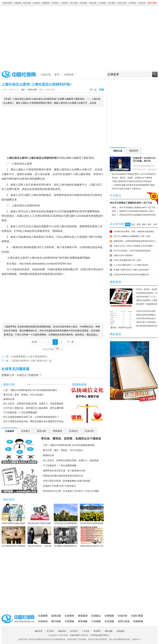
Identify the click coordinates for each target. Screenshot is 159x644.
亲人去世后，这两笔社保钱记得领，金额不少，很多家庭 (71, 460)
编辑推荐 (134, 151)
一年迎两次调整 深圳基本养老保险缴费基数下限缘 (133, 185)
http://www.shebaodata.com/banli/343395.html (45, 264)
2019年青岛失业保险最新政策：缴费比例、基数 (66, 514)
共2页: (35, 342)
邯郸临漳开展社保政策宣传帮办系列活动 (63, 476)
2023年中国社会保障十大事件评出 (127, 189)
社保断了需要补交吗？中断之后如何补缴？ (132, 270)
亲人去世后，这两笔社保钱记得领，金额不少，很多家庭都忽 (33, 404)
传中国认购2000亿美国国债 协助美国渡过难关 (13, 537)
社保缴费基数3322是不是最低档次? (29, 357)
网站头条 (118, 151)
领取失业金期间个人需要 (147, 300)
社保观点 (55, 3)
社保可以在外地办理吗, (146, 311)
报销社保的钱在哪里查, (146, 315)
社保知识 (65, 3)
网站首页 (39, 631)
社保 (14, 158)
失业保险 (112, 3)
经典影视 (138, 621)
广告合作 (86, 631)
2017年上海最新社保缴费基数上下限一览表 (132, 236)
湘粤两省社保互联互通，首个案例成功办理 (64, 471)
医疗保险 (74, 3)
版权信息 (62, 631)
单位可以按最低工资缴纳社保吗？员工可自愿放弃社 (134, 174)
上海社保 (34, 158)
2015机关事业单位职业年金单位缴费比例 (131, 275)
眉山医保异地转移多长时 (147, 326)
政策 (114, 211)
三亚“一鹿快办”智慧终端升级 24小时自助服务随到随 (69, 445)
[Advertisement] (31, 37)
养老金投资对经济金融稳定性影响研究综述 (137, 215)
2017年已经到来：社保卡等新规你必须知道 (132, 251)
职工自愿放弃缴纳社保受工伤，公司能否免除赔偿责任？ (31, 417)
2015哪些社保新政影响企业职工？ (66, 537)
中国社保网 (7, 3)
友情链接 (120, 631)
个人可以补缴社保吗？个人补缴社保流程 (131, 265)
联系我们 (97, 631)
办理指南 (132, 3)
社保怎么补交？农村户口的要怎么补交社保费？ (134, 246)
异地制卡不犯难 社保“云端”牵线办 (60, 486)
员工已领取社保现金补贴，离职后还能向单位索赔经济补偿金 (33, 421)
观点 (114, 215)
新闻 (114, 208)
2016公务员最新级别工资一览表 (127, 260)
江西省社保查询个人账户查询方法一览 (31, 361)
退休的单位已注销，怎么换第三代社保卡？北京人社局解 (71, 491)
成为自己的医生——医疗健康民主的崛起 (40, 537)
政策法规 (27, 3)
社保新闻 (18, 3)
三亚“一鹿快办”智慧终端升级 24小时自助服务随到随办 (30, 390)
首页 (57, 75)
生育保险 (83, 3)
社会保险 (27, 174)
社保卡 (47, 185)
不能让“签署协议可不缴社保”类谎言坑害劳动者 (132, 181)
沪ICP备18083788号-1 (100, 635)
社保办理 (89, 431)
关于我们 (50, 631)
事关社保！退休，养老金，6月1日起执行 (24, 395)
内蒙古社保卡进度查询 (123, 255)
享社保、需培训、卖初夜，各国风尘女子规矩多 (71, 439)
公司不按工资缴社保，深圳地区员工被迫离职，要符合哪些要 (33, 408)
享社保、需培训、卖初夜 (147, 289)
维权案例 (46, 3)
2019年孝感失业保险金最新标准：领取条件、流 (92, 514)
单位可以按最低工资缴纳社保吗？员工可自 (131, 203)
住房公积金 (122, 3)
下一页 (70, 342)
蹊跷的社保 (9, 399)
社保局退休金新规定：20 (147, 293)
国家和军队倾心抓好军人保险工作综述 (92, 537)
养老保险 (93, 3)
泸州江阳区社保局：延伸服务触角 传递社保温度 (67, 481)
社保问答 (142, 3)
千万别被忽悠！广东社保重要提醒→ (21, 412)
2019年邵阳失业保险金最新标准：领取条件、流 (13, 514)
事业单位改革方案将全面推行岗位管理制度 (40, 514)
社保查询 (36, 3)
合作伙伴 (74, 631)
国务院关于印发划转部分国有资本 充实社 (137, 211)
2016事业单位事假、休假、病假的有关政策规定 (134, 232)
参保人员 (16, 185)
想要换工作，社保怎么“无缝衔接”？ (22, 375)
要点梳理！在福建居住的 (147, 304)
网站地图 (109, 631)
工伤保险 (102, 3)
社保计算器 (137, 616)
